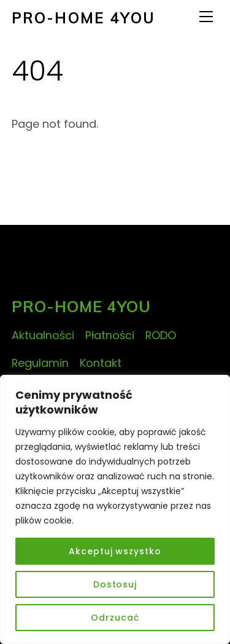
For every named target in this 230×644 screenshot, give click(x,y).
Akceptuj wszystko (115, 551)
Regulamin (40, 363)
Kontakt (101, 363)
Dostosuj (115, 584)
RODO (161, 335)
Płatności (110, 335)
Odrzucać (115, 618)
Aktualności (43, 335)
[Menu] (206, 17)
